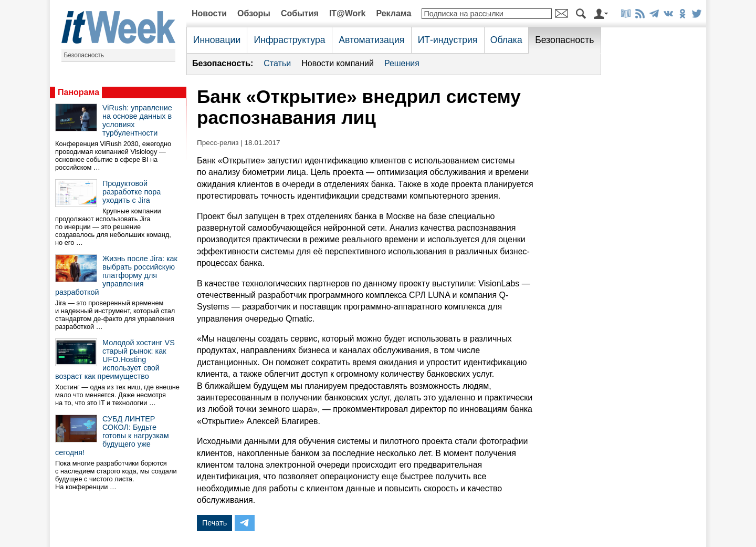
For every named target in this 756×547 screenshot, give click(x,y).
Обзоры (254, 13)
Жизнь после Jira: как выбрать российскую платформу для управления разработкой (116, 275)
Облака (506, 40)
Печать (214, 523)
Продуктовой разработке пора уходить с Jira (132, 192)
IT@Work (348, 13)
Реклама (393, 13)
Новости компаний (338, 63)
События (300, 13)
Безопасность (84, 55)
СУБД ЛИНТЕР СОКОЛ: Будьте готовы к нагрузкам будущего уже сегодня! (112, 436)
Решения (402, 63)
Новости (209, 13)
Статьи (277, 63)
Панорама (78, 92)
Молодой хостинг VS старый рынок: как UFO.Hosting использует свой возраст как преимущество (115, 359)
